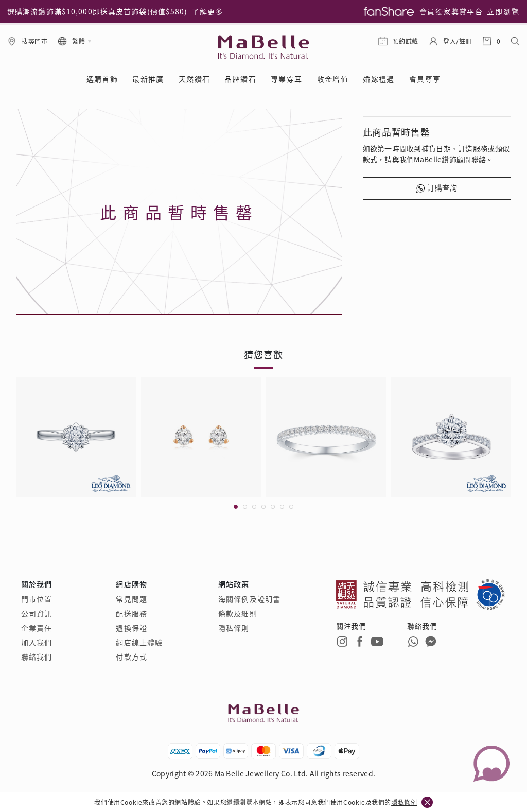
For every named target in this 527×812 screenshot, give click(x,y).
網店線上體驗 (139, 642)
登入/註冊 (458, 41)
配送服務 (131, 613)
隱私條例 (404, 802)
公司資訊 (37, 613)
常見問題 (131, 599)
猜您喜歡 (263, 354)
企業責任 (37, 628)
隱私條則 (234, 628)
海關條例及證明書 (249, 599)
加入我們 (37, 642)
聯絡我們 (37, 656)
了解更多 (207, 11)
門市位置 (37, 599)
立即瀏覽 (503, 11)
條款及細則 (238, 613)
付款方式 (131, 656)
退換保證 (131, 628)
